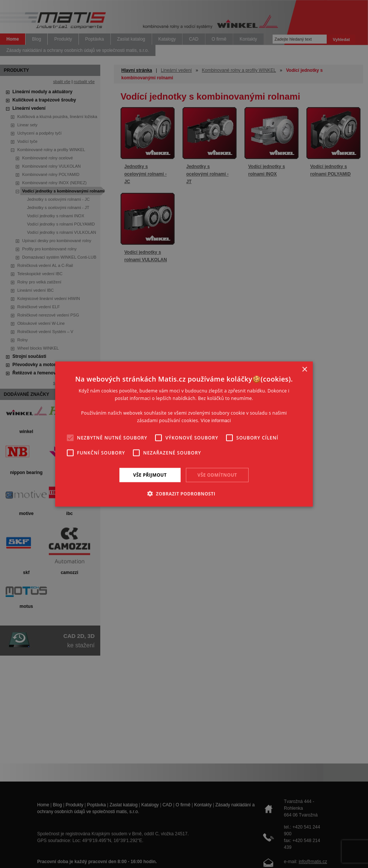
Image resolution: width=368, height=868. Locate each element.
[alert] (184, 434)
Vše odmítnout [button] (217, 475)
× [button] (304, 369)
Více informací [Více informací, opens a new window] (216, 421)
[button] (184, 494)
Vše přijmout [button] (150, 475)
